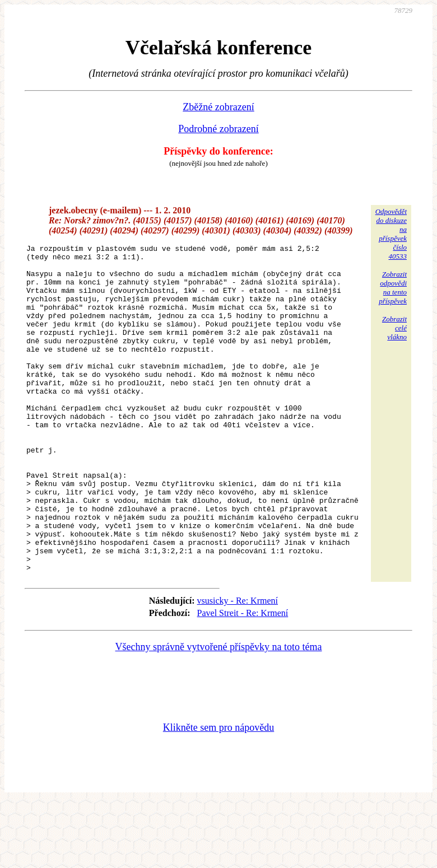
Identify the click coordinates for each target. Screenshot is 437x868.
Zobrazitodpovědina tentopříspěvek (393, 288)
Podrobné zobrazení (218, 129)
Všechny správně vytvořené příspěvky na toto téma (219, 712)
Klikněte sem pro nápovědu (218, 793)
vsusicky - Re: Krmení (238, 666)
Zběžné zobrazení (218, 107)
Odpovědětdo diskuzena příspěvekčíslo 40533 (391, 234)
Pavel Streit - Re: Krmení (243, 678)
